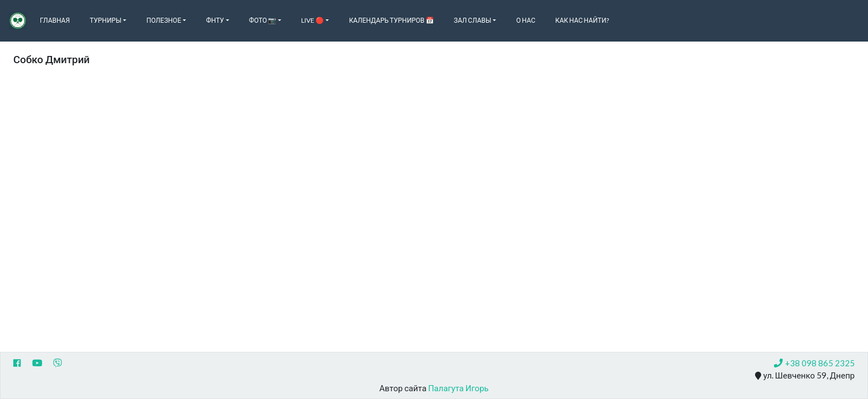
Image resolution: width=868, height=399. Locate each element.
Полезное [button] (164, 20)
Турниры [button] (105, 20)
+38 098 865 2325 (814, 363)
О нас (526, 20)
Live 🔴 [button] (312, 20)
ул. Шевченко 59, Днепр (805, 376)
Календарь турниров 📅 (391, 20)
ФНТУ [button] (215, 20)
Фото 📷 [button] (263, 20)
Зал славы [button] (473, 20)
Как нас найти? (582, 20)
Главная (55, 20)
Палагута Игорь (458, 388)
